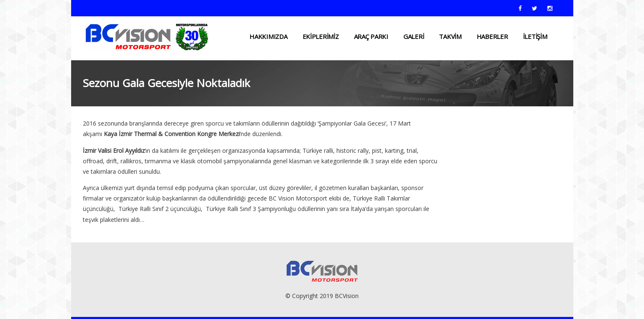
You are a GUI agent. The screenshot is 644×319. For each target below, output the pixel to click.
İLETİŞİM (535, 36)
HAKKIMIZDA (268, 36)
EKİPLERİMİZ (321, 36)
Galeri (414, 36)
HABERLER (492, 36)
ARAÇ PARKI (371, 36)
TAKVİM (450, 36)
